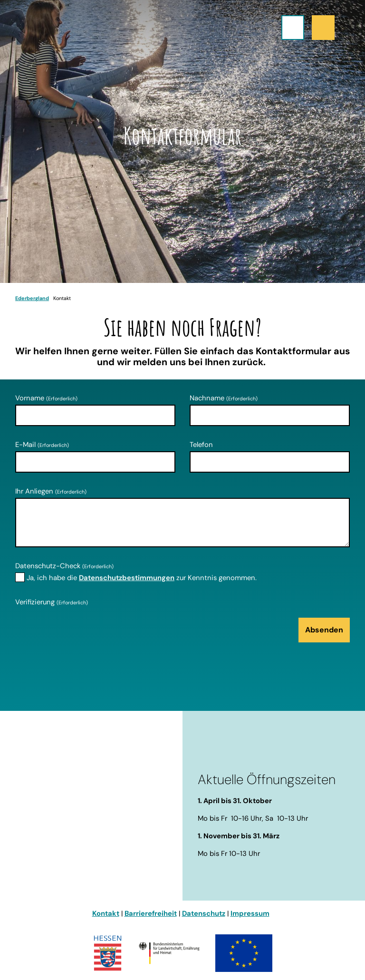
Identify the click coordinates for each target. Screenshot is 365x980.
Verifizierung (52, 602)
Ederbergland (32, 298)
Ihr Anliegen (51, 491)
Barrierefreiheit (151, 913)
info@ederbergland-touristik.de (71, 858)
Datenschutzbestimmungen (127, 578)
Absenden (324, 630)
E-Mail (42, 445)
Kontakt (106, 913)
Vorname (46, 398)
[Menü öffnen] (293, 28)
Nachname (224, 398)
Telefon (201, 445)
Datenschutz (204, 913)
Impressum (250, 913)
